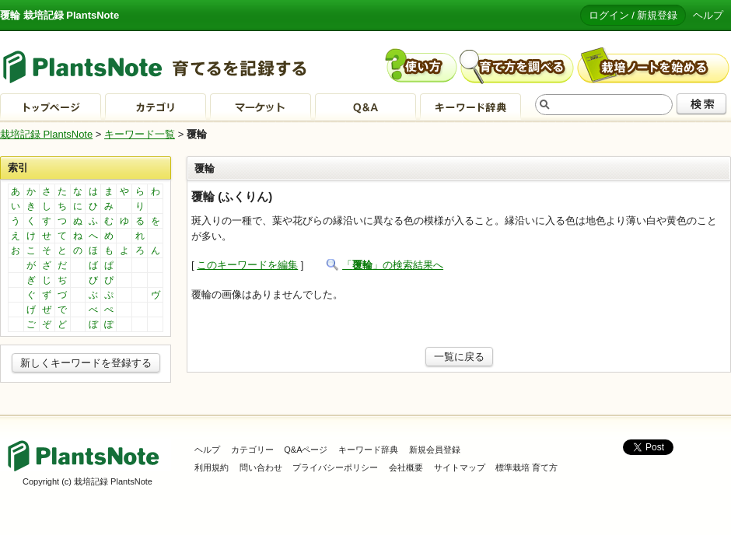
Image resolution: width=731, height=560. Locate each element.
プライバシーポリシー (335, 467)
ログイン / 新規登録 (633, 15)
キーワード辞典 (368, 450)
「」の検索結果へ (393, 265)
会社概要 (406, 467)
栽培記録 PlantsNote (46, 134)
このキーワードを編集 (247, 265)
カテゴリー (252, 450)
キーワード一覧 (140, 134)
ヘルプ (708, 15)
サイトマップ (460, 467)
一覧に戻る (459, 357)
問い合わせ (261, 467)
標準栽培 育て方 (526, 467)
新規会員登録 (435, 450)
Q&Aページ (306, 450)
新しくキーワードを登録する (86, 363)
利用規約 (212, 467)
